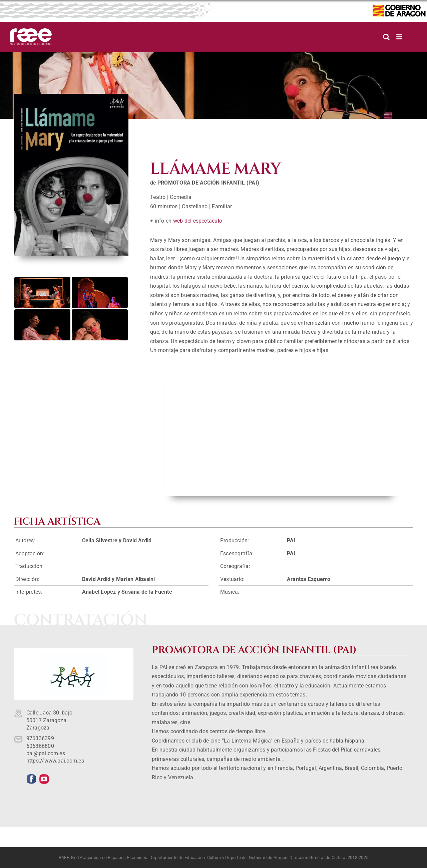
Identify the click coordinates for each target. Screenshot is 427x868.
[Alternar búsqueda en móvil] (386, 37)
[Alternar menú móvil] (400, 37)
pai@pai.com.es (46, 753)
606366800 (40, 746)
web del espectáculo (198, 221)
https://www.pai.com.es (55, 761)
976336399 (40, 738)
